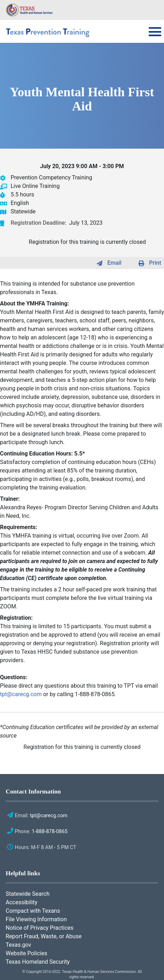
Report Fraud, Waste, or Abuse (44, 936)
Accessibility (22, 902)
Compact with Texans (33, 911)
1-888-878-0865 (50, 832)
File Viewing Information (36, 919)
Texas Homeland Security (38, 962)
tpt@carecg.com (21, 694)
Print (155, 263)
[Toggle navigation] (153, 36)
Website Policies (26, 953)
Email (114, 263)
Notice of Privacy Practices (39, 928)
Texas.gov (18, 945)
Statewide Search (28, 894)
